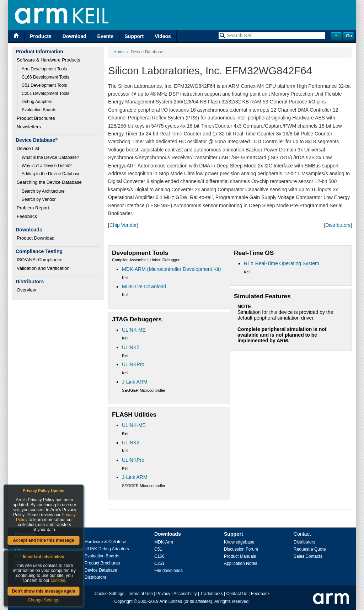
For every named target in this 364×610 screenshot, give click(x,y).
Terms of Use (140, 594)
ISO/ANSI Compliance (40, 260)
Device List (28, 148)
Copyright (124, 601)
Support (134, 36)
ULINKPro (133, 364)
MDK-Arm (164, 542)
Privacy (163, 594)
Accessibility (185, 594)
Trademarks (212, 594)
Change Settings (44, 600)
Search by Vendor (39, 199)
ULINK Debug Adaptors (107, 549)
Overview (26, 290)
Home (119, 52)
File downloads (168, 571)
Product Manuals (240, 556)
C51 (158, 549)
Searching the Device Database (49, 182)
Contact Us (237, 594)
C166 (159, 556)
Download (74, 36)
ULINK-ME (134, 330)
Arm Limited (171, 601)
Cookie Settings (109, 594)
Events (106, 36)
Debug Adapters (37, 102)
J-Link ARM (135, 382)
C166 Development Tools (45, 77)
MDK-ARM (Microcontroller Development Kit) (172, 269)
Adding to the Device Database (51, 174)
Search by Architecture (43, 191)
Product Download (36, 238)
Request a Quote (310, 549)
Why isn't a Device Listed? (47, 166)
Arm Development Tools (44, 69)
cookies (58, 580)
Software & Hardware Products (48, 60)
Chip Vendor (123, 225)
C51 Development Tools (44, 85)
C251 (159, 563)
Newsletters (29, 127)
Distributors (338, 225)
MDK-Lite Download (144, 287)
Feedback (27, 216)
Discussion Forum (241, 549)
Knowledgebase (239, 542)
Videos (163, 36)
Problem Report (33, 208)
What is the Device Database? (50, 157)
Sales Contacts (308, 556)
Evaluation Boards (39, 110)
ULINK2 (131, 347)
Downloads (168, 534)
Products (41, 36)
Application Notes (240, 563)
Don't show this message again (43, 591)
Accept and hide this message (43, 540)
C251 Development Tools (45, 93)
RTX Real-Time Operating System (282, 263)
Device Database (101, 570)
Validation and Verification (43, 268)
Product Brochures (36, 118)
